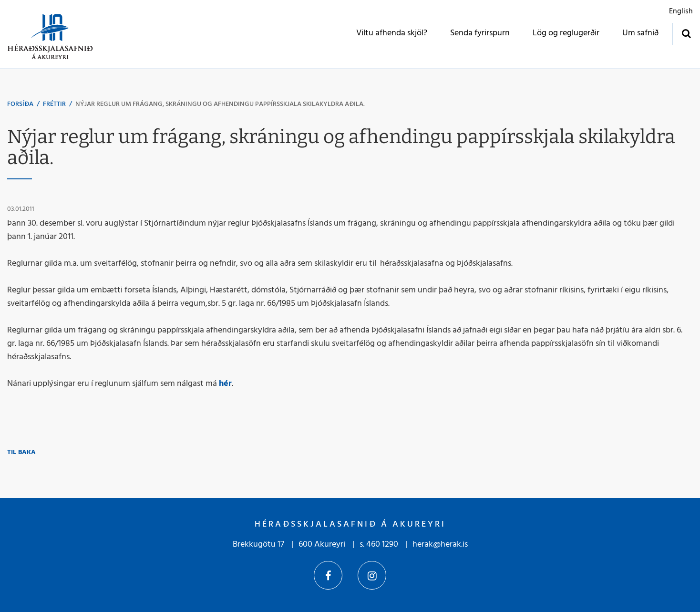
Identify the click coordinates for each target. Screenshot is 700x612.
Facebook (328, 575)
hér (225, 384)
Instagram (372, 575)
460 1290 (382, 545)
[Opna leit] (686, 33)
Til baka (21, 452)
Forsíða (20, 104)
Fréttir (54, 104)
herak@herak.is (440, 545)
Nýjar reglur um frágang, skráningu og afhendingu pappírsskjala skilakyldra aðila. (220, 104)
